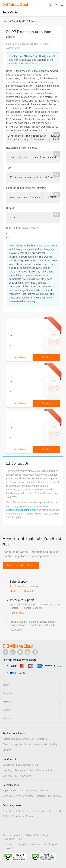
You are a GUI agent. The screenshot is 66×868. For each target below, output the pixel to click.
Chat (12, 591)
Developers (9, 796)
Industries (44, 791)
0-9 (31, 816)
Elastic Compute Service (16, 739)
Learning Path (10, 776)
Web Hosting (51, 744)
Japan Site (8, 765)
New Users (26, 776)
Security (7, 750)
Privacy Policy (33, 835)
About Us (18, 835)
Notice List (8, 839)
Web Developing (25, 796)
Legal (46, 835)
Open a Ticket (17, 613)
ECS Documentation (27, 765)
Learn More (20, 357)
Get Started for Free (21, 565)
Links (19, 839)
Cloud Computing (27, 791)
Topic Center (9, 791)
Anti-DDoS (43, 739)
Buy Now (46, 357)
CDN (33, 739)
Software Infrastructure (40, 770)
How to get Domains (14, 770)
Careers (7, 835)
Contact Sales (32, 591)
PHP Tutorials (54, 796)
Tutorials (40, 796)
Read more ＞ (33, 64)
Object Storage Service (15, 744)
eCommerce (35, 744)
